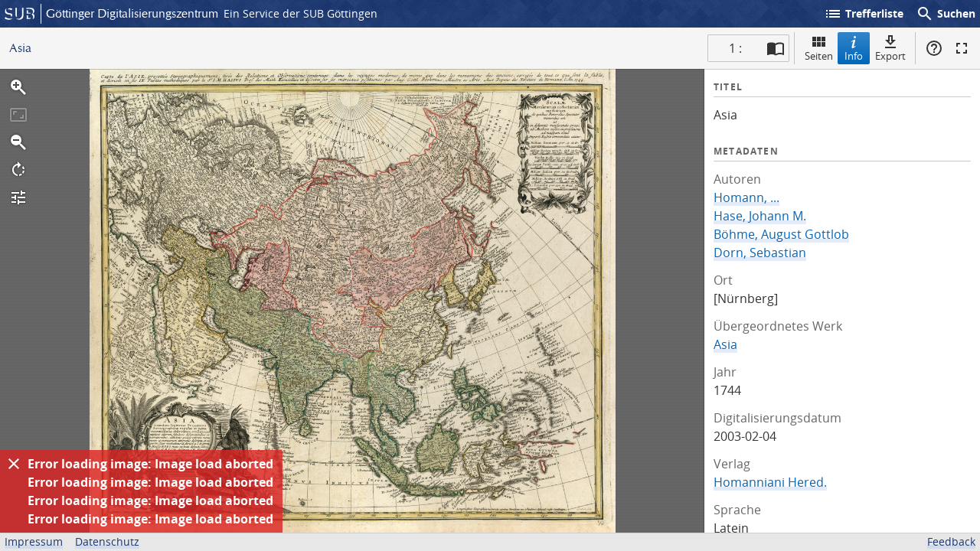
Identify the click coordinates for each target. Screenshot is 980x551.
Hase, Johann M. (760, 216)
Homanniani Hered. (770, 482)
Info (854, 48)
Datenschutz (107, 541)
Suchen (946, 14)
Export (890, 48)
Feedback (951, 541)
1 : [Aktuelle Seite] (735, 48)
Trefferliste (864, 14)
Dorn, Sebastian (760, 253)
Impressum (34, 541)
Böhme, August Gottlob (781, 234)
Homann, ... (746, 197)
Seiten (819, 48)
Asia (725, 344)
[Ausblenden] (14, 464)
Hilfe (934, 48)
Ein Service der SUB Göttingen (301, 13)
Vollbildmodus (962, 48)
